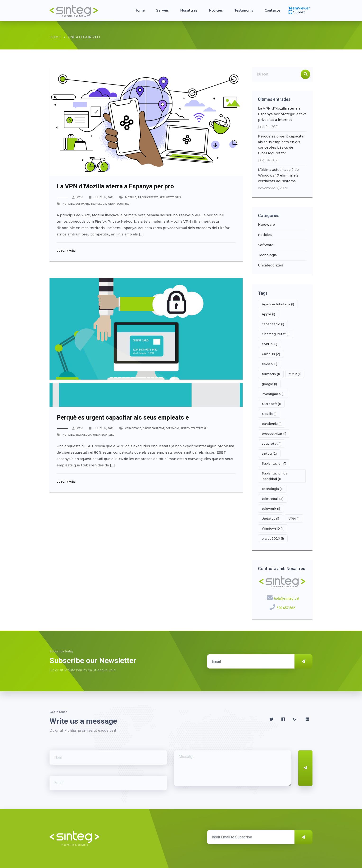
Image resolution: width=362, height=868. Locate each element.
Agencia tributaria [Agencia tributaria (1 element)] (278, 304)
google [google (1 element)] (269, 384)
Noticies (216, 10)
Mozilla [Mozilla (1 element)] (269, 414)
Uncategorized (119, 204)
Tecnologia (99, 204)
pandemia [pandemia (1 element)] (272, 424)
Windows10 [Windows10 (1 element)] (273, 528)
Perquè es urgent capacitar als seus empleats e (123, 417)
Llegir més (67, 251)
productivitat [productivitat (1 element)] (274, 434)
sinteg (185, 428)
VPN (178, 197)
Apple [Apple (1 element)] (268, 314)
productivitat (148, 197)
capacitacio (133, 428)
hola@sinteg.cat (287, 598)
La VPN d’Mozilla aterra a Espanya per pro (115, 186)
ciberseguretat (154, 428)
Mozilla (131, 197)
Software (82, 204)
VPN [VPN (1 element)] (294, 518)
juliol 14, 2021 (104, 197)
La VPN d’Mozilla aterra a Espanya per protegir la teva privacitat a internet (282, 114)
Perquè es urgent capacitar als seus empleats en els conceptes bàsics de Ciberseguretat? (281, 145)
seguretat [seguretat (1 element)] (272, 443)
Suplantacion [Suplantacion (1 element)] (274, 463)
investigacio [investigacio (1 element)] (273, 394)
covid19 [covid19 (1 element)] (269, 364)
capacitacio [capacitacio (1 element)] (273, 324)
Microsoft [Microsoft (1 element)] (271, 404)
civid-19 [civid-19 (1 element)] (269, 344)
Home (140, 10)
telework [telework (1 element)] (271, 509)
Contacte (272, 10)
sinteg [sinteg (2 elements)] (269, 453)
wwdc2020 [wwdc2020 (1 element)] (273, 538)
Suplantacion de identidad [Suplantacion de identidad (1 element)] (275, 476)
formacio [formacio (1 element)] (271, 374)
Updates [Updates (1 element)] (270, 518)
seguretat (167, 197)
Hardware (266, 225)
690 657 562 (286, 608)
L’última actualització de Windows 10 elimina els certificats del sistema (278, 175)
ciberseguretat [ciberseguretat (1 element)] (276, 334)
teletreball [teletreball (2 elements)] (273, 499)
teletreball (200, 428)
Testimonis (244, 10)
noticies (68, 204)
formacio (172, 428)
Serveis (163, 10)
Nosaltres (189, 10)
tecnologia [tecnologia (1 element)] (272, 489)
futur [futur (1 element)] (295, 374)
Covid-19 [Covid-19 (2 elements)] (271, 354)
